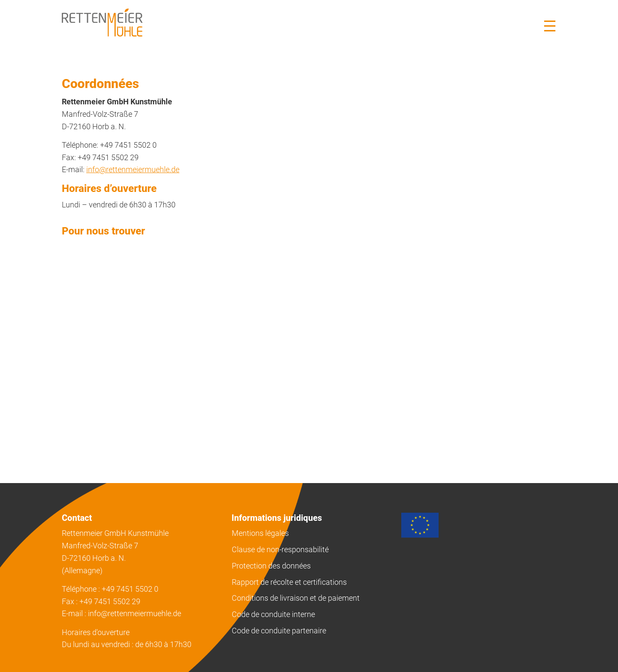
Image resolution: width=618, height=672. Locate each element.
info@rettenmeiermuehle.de (133, 169)
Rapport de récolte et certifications (289, 582)
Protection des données (271, 566)
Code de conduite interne (273, 614)
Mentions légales (260, 533)
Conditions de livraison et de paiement (296, 598)
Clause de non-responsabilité (280, 549)
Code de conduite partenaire (279, 631)
